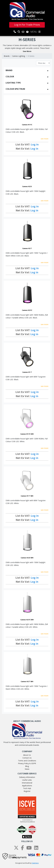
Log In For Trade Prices (27, 25)
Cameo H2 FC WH (27, 620)
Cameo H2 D (27, 186)
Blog (27, 766)
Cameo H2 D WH (27, 558)
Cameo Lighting (19, 56)
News (27, 769)
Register (27, 791)
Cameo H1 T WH (27, 496)
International (27, 783)
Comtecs (35, 863)
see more (45, 139)
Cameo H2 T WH (27, 681)
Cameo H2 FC (27, 310)
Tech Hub (27, 788)
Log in (35, 144)
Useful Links (27, 780)
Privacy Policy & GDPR (27, 763)
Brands (7, 56)
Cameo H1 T (27, 372)
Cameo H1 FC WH (27, 434)
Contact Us (27, 758)
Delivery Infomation (27, 777)
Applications (27, 786)
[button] (27, 51)
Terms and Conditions (27, 761)
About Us (27, 755)
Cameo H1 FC (27, 125)
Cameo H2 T (27, 248)
